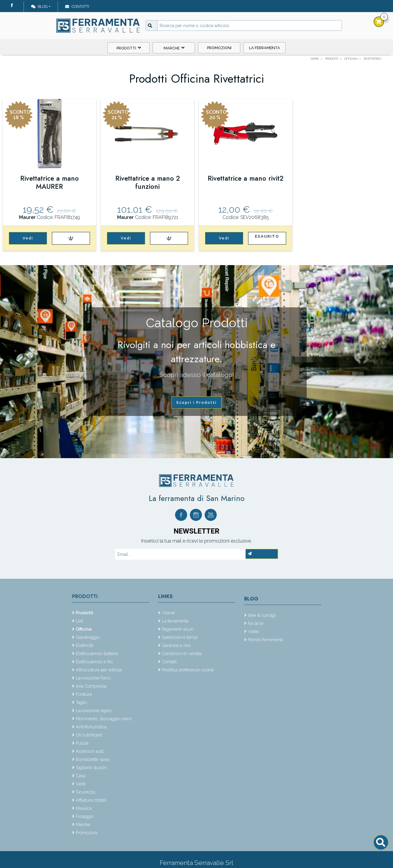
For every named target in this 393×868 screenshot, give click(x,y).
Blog (39, 6)
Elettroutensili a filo (94, 662)
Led (79, 621)
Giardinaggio (88, 637)
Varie (81, 784)
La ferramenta (265, 48)
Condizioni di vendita (182, 653)
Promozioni (219, 48)
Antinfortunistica (91, 727)
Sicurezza (85, 792)
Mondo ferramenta (265, 640)
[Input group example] (250, 25)
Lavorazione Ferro (93, 678)
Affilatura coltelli (91, 800)
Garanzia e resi (176, 645)
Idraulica (84, 808)
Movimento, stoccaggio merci (104, 719)
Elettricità (85, 645)
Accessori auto (90, 751)
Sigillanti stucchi (91, 767)
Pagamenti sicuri (177, 629)
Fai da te (256, 623)
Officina (84, 629)
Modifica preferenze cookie (188, 670)
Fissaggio (85, 816)
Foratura (84, 694)
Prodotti (129, 48)
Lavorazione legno (94, 710)
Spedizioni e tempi (180, 637)
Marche (174, 48)
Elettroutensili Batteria (97, 653)
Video (253, 631)
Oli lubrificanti (89, 735)
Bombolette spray (93, 759)
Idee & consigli (262, 615)
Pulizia (82, 743)
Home (168, 613)
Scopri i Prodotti (197, 402)
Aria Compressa (91, 686)
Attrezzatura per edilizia (99, 670)
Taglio (81, 702)
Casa (80, 776)
